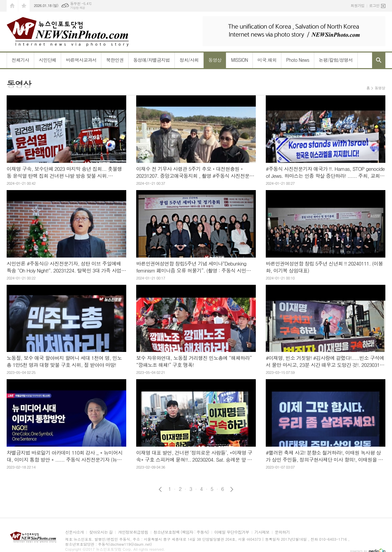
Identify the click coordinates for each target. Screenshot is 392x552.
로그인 (374, 5)
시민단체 (48, 60)
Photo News (297, 60)
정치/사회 (189, 60)
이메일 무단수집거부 (232, 532)
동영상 (215, 60)
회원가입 (358, 5)
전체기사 (20, 60)
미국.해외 (267, 60)
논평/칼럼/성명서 (336, 60)
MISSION (239, 60)
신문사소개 (74, 532)
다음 (232, 489)
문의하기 (282, 532)
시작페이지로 (12, 6)
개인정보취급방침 (133, 532)
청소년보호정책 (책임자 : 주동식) (181, 532)
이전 (160, 489)
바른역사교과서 (81, 60)
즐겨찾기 (24, 6)
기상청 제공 (78, 8)
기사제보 (262, 532)
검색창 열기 (379, 60)
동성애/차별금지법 (151, 60)
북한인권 (115, 60)
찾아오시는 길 (101, 532)
